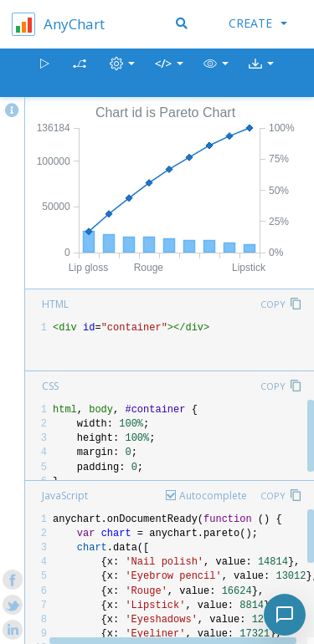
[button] (216, 73)
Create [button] (258, 23)
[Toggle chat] (285, 615)
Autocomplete (213, 496)
